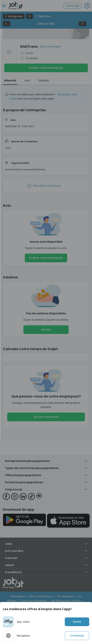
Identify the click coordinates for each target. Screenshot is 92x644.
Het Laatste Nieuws (41, 596)
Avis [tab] (27, 80)
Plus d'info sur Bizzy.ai (44, 186)
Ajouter (46, 330)
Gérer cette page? (50, 47)
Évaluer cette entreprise (46, 68)
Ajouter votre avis (46, 417)
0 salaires (32, 58)
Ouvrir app (72, 6)
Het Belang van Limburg (66, 601)
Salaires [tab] (44, 80)
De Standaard (66, 596)
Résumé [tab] (10, 80)
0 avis (29, 53)
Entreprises (14, 16)
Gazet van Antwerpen (34, 601)
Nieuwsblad (18, 596)
